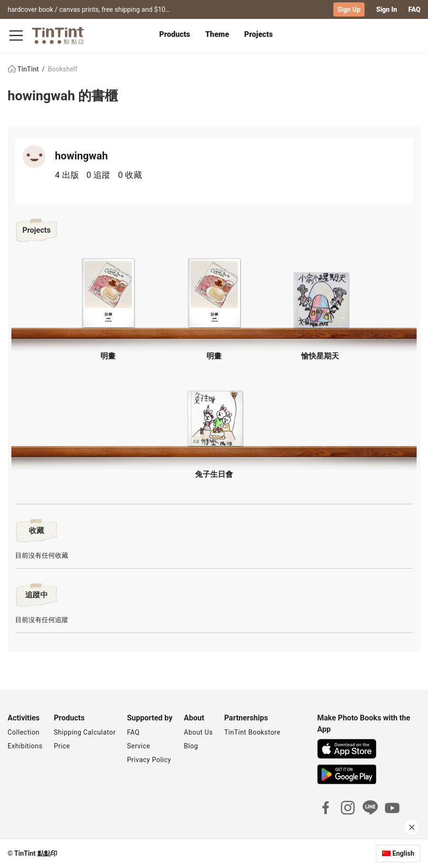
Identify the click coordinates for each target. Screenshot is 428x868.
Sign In (386, 9)
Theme (217, 34)
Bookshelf (62, 69)
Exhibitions (25, 746)
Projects (259, 34)
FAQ (415, 9)
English (403, 853)
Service (138, 746)
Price (62, 746)
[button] (108, 293)
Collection (23, 732)
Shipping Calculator (85, 732)
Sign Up (349, 9)
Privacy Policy (149, 760)
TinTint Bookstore (252, 732)
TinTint (24, 69)
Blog (191, 746)
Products (174, 34)
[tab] (174, 35)
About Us (198, 732)
